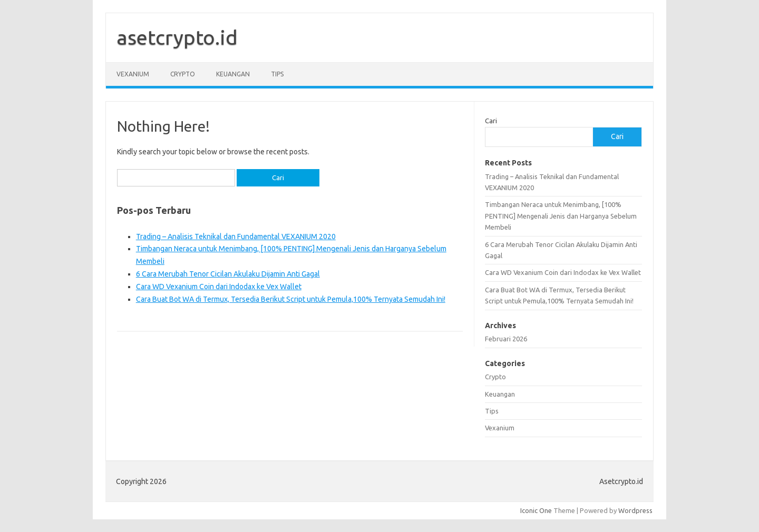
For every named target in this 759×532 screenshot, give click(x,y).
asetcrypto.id (177, 37)
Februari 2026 (506, 339)
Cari (491, 121)
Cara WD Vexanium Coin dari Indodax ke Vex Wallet (219, 287)
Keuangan (233, 74)
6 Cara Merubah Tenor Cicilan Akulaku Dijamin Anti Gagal (228, 274)
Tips (277, 74)
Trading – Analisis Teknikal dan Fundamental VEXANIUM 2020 (236, 237)
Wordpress (635, 510)
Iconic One (536, 510)
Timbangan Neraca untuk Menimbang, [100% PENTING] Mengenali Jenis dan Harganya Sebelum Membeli (561, 216)
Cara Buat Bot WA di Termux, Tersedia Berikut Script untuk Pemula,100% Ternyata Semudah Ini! (291, 299)
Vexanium (133, 74)
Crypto (183, 74)
